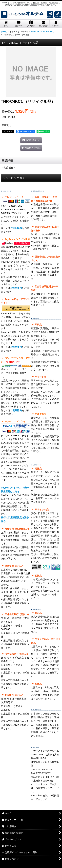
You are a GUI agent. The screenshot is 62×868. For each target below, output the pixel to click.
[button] (4, 15)
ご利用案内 (16, 228)
